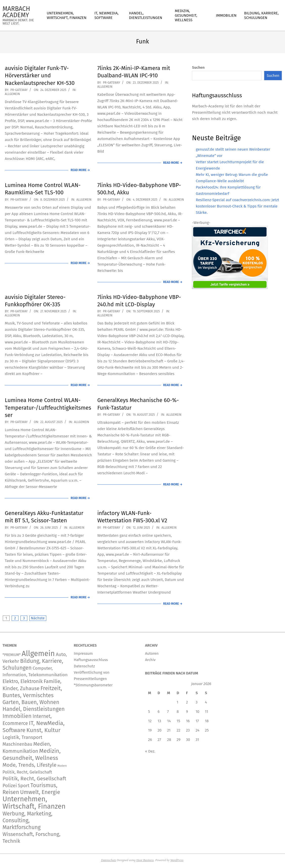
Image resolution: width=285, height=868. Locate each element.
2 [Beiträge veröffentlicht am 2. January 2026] (187, 702)
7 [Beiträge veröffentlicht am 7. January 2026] (168, 712)
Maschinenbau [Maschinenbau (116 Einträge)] (17, 744)
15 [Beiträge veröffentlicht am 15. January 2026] (178, 721)
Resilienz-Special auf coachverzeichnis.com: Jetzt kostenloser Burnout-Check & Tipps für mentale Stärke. (237, 206)
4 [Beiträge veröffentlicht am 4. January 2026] (206, 702)
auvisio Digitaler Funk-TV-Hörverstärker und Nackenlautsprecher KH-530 (40, 76)
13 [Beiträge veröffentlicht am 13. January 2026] (159, 721)
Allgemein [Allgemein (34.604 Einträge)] (38, 654)
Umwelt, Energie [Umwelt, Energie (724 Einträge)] (40, 792)
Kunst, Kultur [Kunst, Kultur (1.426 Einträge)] (43, 730)
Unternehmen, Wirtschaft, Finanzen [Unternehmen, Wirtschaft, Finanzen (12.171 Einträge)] (34, 803)
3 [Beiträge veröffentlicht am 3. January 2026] (196, 702)
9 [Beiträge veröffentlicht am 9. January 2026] (187, 712)
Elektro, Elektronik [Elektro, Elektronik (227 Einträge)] (23, 681)
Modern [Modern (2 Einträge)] (62, 766)
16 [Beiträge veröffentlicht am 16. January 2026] (188, 721)
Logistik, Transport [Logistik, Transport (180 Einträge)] (22, 737)
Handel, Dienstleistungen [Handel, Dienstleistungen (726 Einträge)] (34, 709)
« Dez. (150, 751)
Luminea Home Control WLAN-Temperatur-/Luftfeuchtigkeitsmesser (48, 408)
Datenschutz (108, 860)
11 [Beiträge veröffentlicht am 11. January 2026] (206, 712)
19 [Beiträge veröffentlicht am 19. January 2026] (150, 730)
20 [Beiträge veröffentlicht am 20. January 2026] (160, 730)
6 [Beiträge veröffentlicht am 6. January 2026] (159, 712)
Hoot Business (145, 860)
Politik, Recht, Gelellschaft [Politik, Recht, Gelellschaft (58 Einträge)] (27, 772)
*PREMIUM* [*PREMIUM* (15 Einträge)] (12, 655)
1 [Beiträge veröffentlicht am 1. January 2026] (177, 702)
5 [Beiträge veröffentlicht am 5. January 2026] (149, 712)
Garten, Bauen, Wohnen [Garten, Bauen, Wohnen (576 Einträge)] (31, 702)
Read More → (80, 170)
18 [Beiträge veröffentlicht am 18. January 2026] (207, 721)
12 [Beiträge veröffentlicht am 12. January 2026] (150, 721)
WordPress (177, 860)
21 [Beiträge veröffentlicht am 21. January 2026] (169, 730)
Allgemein (12, 94)
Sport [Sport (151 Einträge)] (24, 786)
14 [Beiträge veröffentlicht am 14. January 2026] (169, 721)
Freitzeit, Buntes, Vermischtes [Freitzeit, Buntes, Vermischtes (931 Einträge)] (32, 692)
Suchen (198, 67)
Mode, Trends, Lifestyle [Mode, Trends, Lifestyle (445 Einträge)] (29, 765)
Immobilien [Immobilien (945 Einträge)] (17, 716)
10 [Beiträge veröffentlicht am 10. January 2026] (197, 712)
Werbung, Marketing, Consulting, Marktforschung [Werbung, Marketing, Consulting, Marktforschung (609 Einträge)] (27, 820)
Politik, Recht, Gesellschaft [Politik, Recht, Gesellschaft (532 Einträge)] (34, 779)
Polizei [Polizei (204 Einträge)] (10, 785)
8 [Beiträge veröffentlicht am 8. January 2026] (178, 712)
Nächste (38, 618)
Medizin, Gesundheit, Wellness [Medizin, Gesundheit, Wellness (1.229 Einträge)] (32, 754)
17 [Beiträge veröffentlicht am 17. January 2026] (197, 721)
